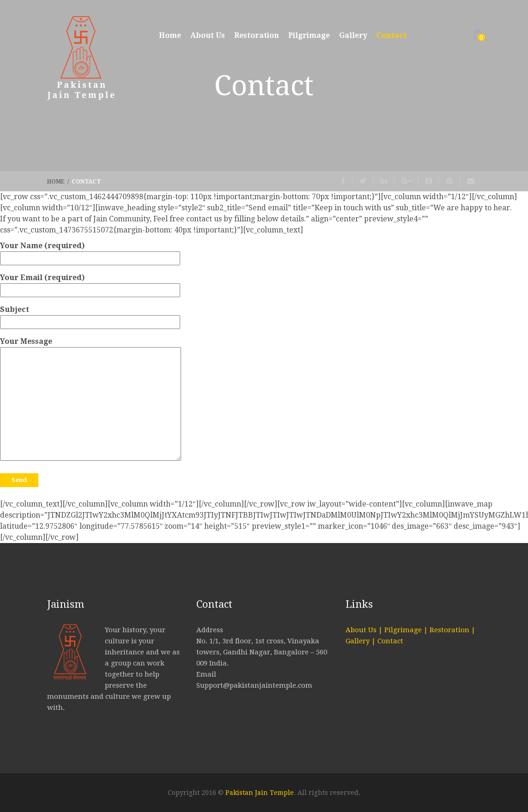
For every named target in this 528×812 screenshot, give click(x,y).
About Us (208, 35)
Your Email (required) (90, 284)
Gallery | (361, 641)
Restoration (257, 35)
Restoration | (452, 630)
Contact (391, 35)
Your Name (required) (90, 252)
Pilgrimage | (407, 630)
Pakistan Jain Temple (260, 793)
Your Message (91, 400)
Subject (90, 316)
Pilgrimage (309, 35)
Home (170, 35)
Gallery (353, 35)
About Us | (365, 630)
